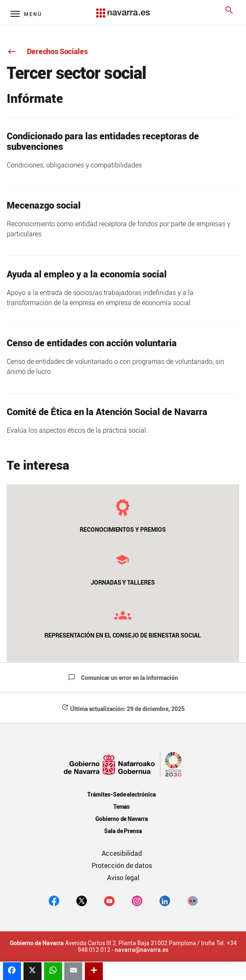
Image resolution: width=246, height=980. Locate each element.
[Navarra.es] (123, 9)
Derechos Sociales (47, 51)
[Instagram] (137, 901)
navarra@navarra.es (141, 950)
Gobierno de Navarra (122, 819)
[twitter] (82, 901)
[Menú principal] (26, 14)
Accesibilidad (122, 853)
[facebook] (54, 901)
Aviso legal (123, 878)
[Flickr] (192, 901)
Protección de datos (122, 865)
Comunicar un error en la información (123, 678)
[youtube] (109, 901)
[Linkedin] (165, 901)
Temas (122, 806)
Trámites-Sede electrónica (122, 794)
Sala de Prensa (123, 831)
